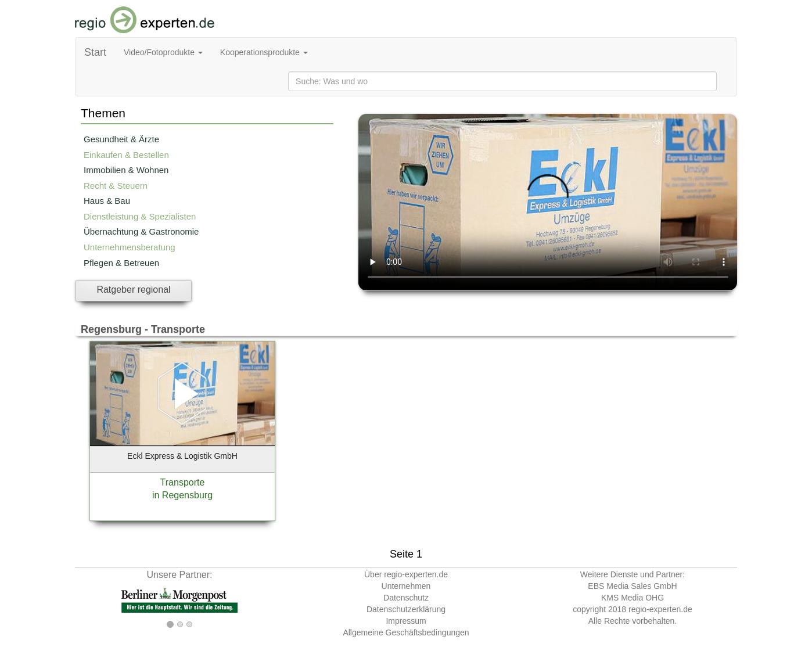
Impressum (406, 621)
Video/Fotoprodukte (163, 52)
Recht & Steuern (116, 186)
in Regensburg (182, 495)
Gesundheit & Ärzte (121, 139)
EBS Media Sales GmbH (632, 586)
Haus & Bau (107, 201)
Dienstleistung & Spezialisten (140, 216)
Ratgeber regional (133, 290)
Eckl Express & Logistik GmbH (182, 456)
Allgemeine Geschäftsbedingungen (406, 632)
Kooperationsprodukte (264, 52)
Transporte (183, 482)
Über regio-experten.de (406, 574)
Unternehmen (406, 586)
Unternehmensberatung (130, 247)
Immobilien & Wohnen (126, 170)
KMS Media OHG (633, 598)
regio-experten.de (660, 609)
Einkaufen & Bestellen (126, 155)
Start (95, 52)
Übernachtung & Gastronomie (141, 231)
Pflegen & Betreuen (121, 263)
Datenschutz (406, 598)
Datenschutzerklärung (406, 609)
